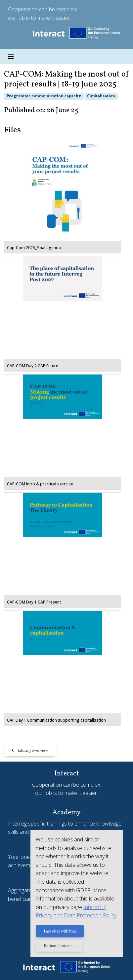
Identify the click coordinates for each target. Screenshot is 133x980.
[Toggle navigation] (11, 57)
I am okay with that (60, 931)
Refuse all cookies (59, 946)
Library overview (30, 751)
